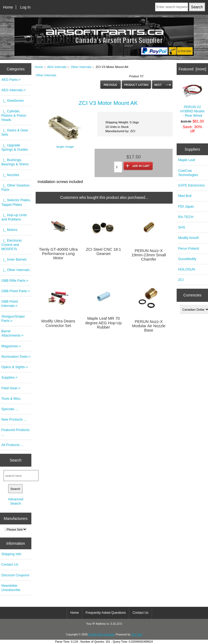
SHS (181, 227)
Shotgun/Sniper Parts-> (13, 319)
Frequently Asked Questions (106, 613)
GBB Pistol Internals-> (10, 304)
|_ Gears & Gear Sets (15, 132)
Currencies (192, 295)
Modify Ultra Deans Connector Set (58, 323)
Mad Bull (185, 196)
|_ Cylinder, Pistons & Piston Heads (14, 115)
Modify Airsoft (188, 238)
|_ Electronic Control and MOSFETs (12, 245)
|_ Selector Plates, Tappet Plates (16, 202)
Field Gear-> (11, 388)
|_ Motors (9, 230)
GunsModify (187, 259)
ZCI (181, 280)
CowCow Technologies (188, 173)
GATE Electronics (191, 185)
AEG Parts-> (11, 80)
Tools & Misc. (11, 399)
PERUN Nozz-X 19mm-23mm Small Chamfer (149, 255)
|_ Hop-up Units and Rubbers (14, 217)
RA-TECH (186, 217)
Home (8, 7)
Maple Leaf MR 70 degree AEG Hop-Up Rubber (103, 323)
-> (14, 90)
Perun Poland (188, 248)
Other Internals (81, 67)
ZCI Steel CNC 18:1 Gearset (104, 251)
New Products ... (14, 419)
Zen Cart (137, 635)
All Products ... (12, 445)
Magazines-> (11, 346)
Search (16, 460)
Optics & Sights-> (15, 367)
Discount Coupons (15, 575)
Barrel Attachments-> (12, 333)
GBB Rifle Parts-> (15, 281)
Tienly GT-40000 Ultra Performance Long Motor (58, 254)
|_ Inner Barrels (14, 259)
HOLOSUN (186, 269)
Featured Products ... (15, 432)
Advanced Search (16, 501)
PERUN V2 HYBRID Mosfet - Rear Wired (192, 100)
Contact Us (10, 564)
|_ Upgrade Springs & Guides (15, 147)
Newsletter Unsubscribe (11, 588)
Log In (25, 7)
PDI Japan (186, 206)
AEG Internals (57, 67)
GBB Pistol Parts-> (16, 291)
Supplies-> (10, 377)
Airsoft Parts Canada (101, 635)
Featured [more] (192, 69)
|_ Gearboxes (12, 100)
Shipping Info (11, 554)
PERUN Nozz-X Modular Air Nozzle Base (149, 326)
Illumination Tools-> (16, 357)
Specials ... (10, 409)
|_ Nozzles (10, 175)
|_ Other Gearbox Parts (15, 187)
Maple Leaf (186, 160)
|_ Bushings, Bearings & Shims (15, 162)
